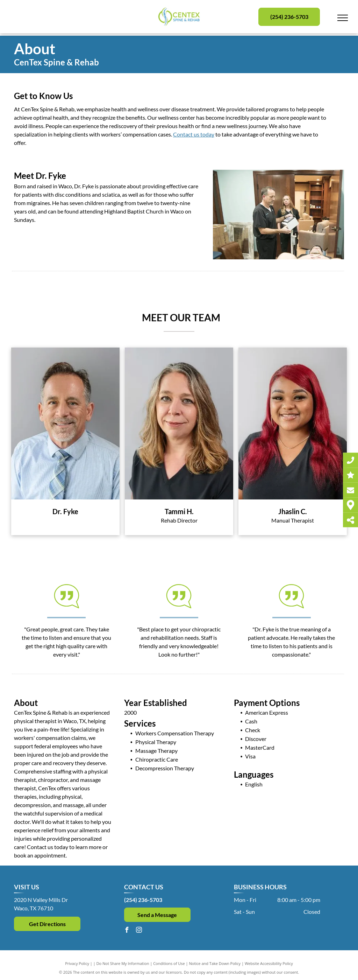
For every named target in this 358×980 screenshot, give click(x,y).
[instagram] (139, 931)
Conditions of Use (169, 963)
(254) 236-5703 (143, 900)
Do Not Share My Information (123, 963)
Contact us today (194, 134)
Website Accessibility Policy (269, 963)
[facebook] (127, 931)
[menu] (343, 18)
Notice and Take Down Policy (215, 963)
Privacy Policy (77, 963)
